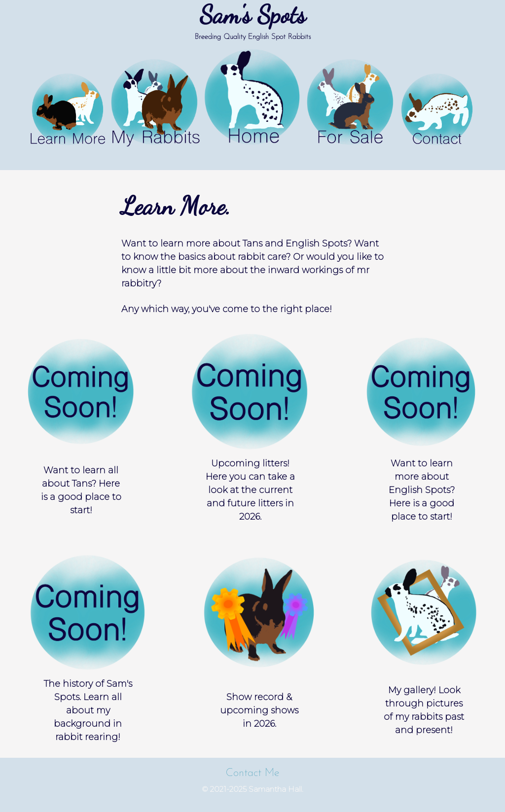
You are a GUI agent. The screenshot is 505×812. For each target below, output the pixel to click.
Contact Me (252, 773)
